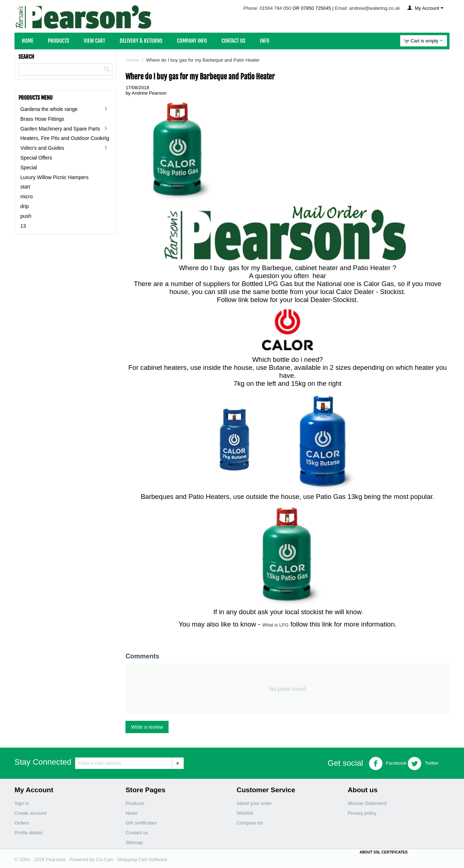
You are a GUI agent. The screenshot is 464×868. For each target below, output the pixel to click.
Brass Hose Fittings (42, 119)
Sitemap (134, 842)
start (25, 187)
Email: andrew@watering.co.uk (367, 8)
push (26, 216)
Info (265, 41)
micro (26, 197)
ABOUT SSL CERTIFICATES (384, 852)
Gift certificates (141, 823)
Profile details (29, 833)
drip (24, 206)
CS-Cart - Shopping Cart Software (131, 859)
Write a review (147, 727)
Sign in (22, 803)
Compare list (250, 823)
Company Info (192, 41)
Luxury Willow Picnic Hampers (54, 177)
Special (29, 168)
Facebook (388, 764)
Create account (30, 813)
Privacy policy (362, 813)
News (131, 813)
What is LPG (275, 625)
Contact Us (233, 41)
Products (59, 41)
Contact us (137, 833)
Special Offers (36, 158)
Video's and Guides (42, 148)
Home (28, 41)
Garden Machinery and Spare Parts (60, 129)
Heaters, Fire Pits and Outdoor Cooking (65, 138)
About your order (254, 803)
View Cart (94, 41)
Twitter (423, 764)
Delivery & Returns (141, 41)
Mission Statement (367, 803)
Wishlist (245, 813)
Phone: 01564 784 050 (267, 8)
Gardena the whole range (49, 109)
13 (23, 226)
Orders (22, 823)
